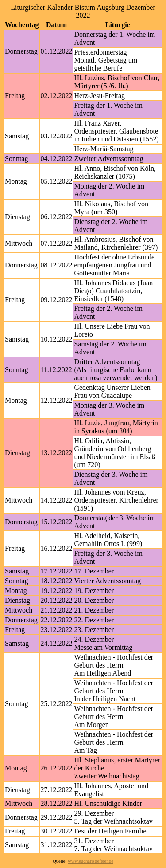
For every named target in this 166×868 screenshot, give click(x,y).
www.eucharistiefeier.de (91, 861)
